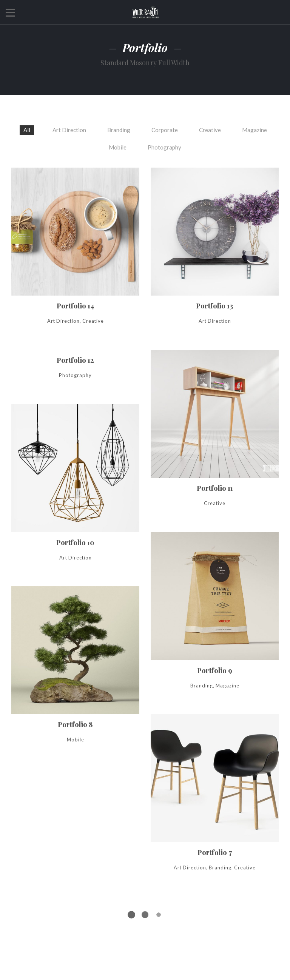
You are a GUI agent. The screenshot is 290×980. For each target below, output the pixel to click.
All (27, 129)
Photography (164, 147)
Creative (210, 129)
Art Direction (69, 129)
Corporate (165, 129)
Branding (119, 129)
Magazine (255, 129)
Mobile (118, 147)
